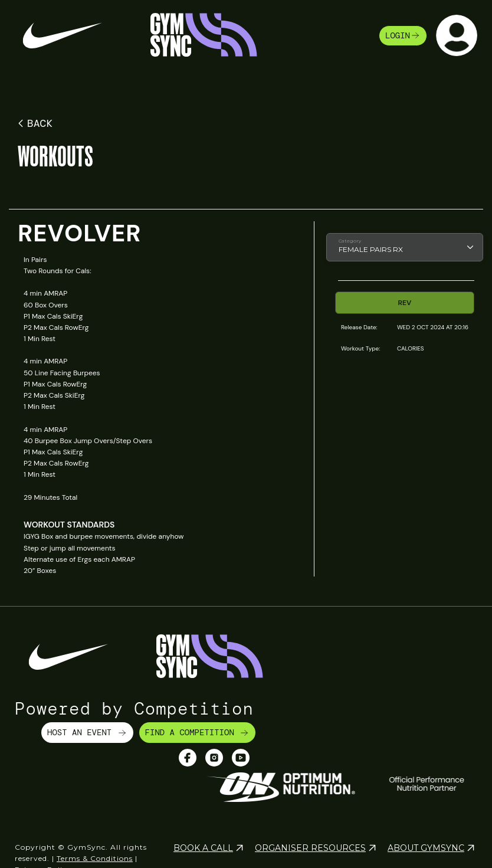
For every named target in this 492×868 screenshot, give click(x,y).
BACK (33, 123)
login (403, 35)
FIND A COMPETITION (198, 732)
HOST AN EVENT (87, 732)
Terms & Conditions (95, 858)
